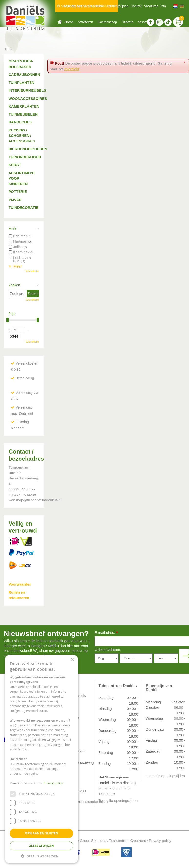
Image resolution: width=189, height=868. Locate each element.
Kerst (15, 165)
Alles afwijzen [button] (41, 846)
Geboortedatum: (108, 650)
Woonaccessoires (24, 98)
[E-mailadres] (142, 641)
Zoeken (14, 285)
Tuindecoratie (23, 207)
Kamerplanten (24, 106)
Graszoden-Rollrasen (21, 64)
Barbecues (20, 122)
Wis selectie (32, 271)
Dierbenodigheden (24, 149)
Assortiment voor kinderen (22, 178)
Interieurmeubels (24, 90)
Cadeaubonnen (24, 75)
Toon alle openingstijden (118, 801)
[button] (41, 856)
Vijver (15, 200)
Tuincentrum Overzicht (128, 841)
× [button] (73, 660)
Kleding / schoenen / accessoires (22, 136)
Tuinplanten (21, 83)
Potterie (18, 192)
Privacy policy (160, 841)
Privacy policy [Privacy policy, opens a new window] (53, 783)
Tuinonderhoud (24, 157)
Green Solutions (93, 841)
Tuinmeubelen (23, 114)
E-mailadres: (106, 633)
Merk (12, 229)
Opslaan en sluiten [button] (42, 833)
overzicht (72, 69)
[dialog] (41, 759)
